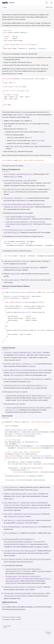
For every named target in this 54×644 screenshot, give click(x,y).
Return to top (49, 7)
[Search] (47, 3)
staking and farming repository (15, 609)
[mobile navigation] (51, 3)
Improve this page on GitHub (11, 617)
